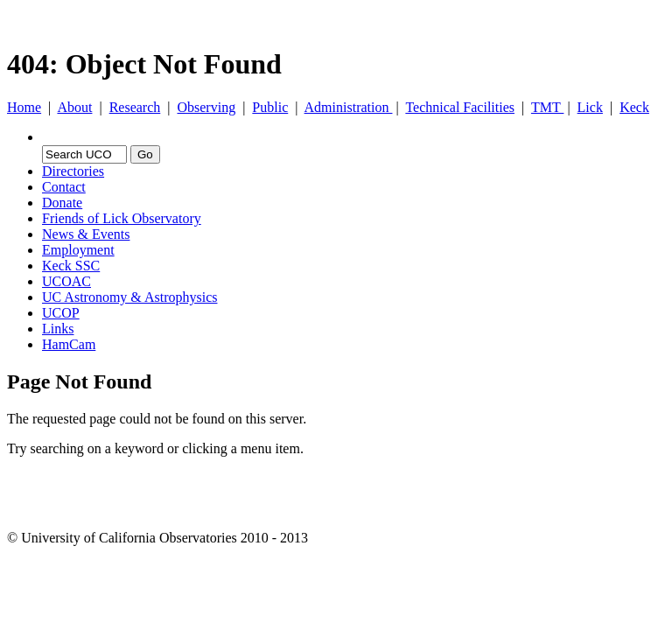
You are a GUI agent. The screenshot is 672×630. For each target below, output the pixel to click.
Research (135, 107)
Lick (590, 107)
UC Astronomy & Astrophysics (129, 297)
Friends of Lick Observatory (122, 218)
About (74, 107)
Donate (62, 203)
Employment (78, 250)
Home (24, 107)
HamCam (69, 344)
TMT (547, 107)
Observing (206, 107)
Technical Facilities (460, 107)
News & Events (86, 234)
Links (58, 329)
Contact (64, 187)
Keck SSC (71, 266)
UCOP (61, 313)
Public (270, 107)
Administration (349, 107)
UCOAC (66, 281)
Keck (634, 107)
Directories (73, 171)
